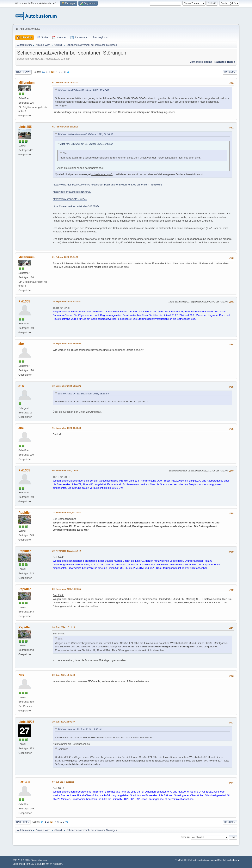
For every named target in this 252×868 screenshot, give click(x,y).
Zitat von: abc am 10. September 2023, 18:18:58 (83, 394)
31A (21, 386)
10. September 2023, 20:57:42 (67, 386)
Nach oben (23, 822)
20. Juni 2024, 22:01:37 (64, 722)
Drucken (230, 72)
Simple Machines (39, 860)
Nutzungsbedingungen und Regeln (209, 860)
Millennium (26, 83)
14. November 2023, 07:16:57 (67, 513)
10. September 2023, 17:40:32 (67, 301)
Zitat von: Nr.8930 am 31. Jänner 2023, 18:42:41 (83, 90)
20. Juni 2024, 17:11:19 (64, 627)
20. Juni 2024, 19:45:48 (64, 675)
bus (21, 675)
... (62, 72)
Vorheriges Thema (201, 62)
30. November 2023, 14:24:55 (67, 589)
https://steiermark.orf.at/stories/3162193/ (76, 206)
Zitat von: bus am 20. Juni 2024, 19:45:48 (80, 729)
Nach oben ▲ (233, 860)
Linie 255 (25, 127)
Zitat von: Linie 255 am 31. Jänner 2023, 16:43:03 (86, 144)
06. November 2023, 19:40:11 (67, 470)
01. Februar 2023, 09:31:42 (65, 82)
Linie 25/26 (26, 722)
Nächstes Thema (225, 62)
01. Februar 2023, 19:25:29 (65, 127)
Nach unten (23, 72)
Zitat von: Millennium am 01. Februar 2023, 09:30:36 (85, 134)
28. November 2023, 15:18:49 (67, 551)
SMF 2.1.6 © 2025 (21, 860)
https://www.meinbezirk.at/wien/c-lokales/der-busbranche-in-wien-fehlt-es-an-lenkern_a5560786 (107, 185)
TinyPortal (180, 860)
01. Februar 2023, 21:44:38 (65, 257)
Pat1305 (24, 301)
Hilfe (189, 860)
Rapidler (25, 513)
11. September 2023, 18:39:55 (67, 428)
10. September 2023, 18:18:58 (67, 344)
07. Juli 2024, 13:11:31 (63, 782)
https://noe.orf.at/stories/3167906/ (72, 192)
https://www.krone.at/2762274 (70, 199)
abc (21, 344)
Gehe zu (185, 837)
